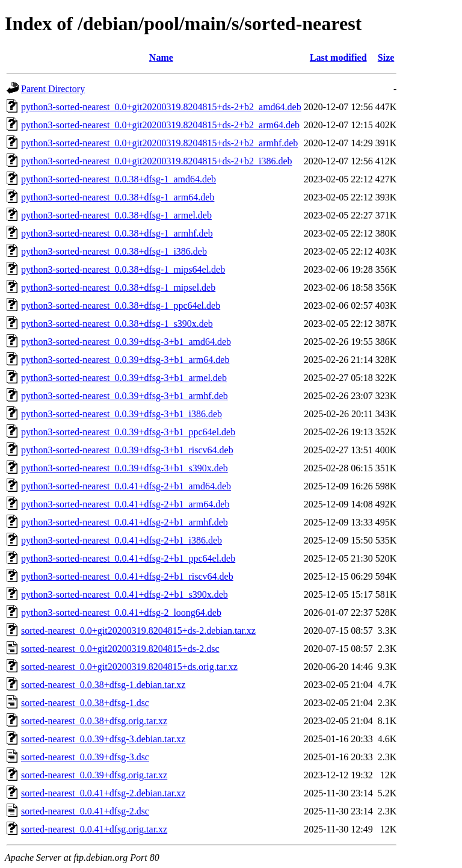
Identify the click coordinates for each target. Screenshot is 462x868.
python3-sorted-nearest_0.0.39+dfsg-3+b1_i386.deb (122, 414)
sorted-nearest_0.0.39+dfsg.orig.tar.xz (94, 775)
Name (161, 57)
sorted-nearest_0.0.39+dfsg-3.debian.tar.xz (103, 739)
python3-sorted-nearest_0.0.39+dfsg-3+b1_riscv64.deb (127, 450)
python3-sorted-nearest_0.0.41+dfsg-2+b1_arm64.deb (125, 504)
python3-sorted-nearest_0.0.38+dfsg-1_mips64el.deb (123, 269)
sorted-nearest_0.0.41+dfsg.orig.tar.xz (94, 829)
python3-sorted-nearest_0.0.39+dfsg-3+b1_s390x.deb (125, 468)
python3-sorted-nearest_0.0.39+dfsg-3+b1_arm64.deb (125, 360)
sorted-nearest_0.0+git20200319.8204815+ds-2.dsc (120, 649)
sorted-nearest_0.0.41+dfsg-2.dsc (85, 811)
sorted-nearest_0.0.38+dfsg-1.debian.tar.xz (103, 685)
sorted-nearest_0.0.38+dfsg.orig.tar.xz (94, 721)
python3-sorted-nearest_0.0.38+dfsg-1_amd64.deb (119, 179)
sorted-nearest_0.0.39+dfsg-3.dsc (85, 757)
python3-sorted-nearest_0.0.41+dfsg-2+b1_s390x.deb (125, 594)
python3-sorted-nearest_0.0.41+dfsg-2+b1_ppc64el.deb (128, 558)
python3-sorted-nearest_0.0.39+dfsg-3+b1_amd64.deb (126, 342)
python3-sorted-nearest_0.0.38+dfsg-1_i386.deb (114, 251)
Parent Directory (53, 89)
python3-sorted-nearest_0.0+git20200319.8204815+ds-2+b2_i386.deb (157, 161)
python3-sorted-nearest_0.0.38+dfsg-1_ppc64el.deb (121, 305)
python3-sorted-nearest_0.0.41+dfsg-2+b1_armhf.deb (125, 522)
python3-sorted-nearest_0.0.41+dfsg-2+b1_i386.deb (122, 540)
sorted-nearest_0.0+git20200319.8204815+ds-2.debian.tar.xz (138, 631)
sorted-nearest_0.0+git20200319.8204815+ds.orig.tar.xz (129, 667)
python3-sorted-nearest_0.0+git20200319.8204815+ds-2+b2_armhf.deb (159, 143)
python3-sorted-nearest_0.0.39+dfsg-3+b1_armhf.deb (125, 396)
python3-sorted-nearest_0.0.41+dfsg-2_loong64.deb (121, 612)
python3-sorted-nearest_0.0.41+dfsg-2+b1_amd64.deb (126, 486)
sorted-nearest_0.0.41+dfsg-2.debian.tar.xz (103, 793)
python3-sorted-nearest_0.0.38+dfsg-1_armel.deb (116, 215)
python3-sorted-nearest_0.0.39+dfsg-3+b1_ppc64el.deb (128, 432)
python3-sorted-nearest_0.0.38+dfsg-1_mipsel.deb (118, 287)
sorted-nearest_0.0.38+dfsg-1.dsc (85, 703)
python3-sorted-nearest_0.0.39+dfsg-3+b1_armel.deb (124, 378)
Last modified (338, 57)
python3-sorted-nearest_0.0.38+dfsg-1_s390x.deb (117, 324)
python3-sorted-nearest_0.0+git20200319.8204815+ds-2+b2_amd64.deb (161, 107)
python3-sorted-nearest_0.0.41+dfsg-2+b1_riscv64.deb (127, 576)
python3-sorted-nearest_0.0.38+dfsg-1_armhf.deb (117, 233)
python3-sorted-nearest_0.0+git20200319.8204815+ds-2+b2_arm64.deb (160, 125)
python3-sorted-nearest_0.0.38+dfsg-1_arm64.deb (118, 197)
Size (386, 57)
